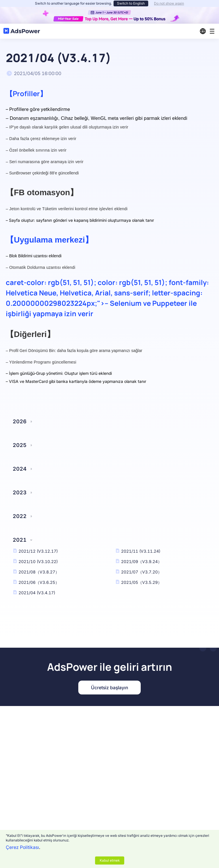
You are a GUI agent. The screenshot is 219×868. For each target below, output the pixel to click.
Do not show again (169, 3)
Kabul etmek (110, 860)
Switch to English (131, 3)
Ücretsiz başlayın (110, 688)
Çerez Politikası (22, 847)
